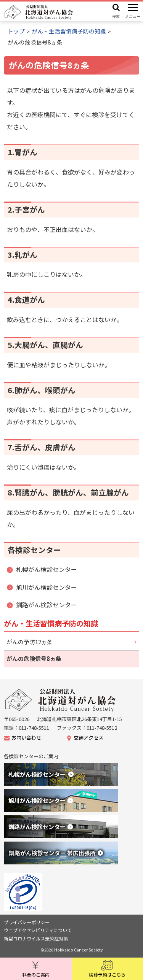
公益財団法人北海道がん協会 (61, 700)
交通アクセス (88, 738)
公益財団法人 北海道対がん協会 (39, 12)
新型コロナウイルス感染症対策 (36, 939)
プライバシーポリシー (27, 922)
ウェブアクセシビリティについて (38, 930)
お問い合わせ (26, 738)
